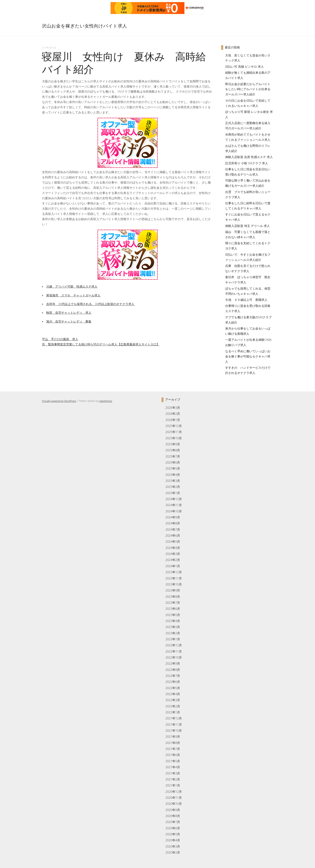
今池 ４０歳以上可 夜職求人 (246, 300)
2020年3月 (173, 846)
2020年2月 (173, 852)
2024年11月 (173, 505)
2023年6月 (173, 609)
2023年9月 (173, 590)
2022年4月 (173, 694)
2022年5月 (173, 688)
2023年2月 (173, 633)
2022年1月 (173, 712)
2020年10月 (173, 804)
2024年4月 (173, 548)
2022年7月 (173, 676)
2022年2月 (173, 706)
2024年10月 (173, 511)
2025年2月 (173, 487)
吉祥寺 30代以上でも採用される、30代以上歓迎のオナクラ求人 (90, 304)
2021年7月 (173, 749)
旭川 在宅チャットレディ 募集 (69, 321)
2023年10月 (173, 584)
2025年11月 (173, 432)
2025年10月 (173, 438)
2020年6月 (173, 828)
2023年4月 (173, 621)
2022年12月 (173, 645)
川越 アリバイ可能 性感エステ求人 (72, 286)
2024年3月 (173, 554)
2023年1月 (173, 639)
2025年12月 (173, 426)
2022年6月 (173, 682)
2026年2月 (173, 414)
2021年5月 (173, 761)
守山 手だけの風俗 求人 (60, 339)
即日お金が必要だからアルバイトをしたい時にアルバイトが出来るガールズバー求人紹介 (248, 89)
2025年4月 (173, 475)
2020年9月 (173, 810)
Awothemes (106, 401)
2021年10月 (173, 730)
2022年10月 (173, 657)
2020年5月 (173, 834)
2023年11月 (173, 578)
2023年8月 (173, 596)
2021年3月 (173, 773)
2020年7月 (173, 822)
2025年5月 (173, 468)
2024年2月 (173, 560)
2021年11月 (173, 724)
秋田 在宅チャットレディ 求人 (69, 312)
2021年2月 (173, 779)
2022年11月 (173, 651)
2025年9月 (173, 444)
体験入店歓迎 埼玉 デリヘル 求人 (247, 226)
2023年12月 (173, 572)
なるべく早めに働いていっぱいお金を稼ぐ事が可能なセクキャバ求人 (248, 356)
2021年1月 (173, 785)
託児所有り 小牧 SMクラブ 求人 (247, 163)
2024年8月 (173, 523)
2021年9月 (173, 736)
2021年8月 (173, 743)
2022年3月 (173, 700)
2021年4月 (173, 767)
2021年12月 (173, 718)
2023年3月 (173, 627)
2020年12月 (173, 791)
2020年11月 (173, 798)
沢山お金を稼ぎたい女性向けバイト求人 (84, 26)
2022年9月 (173, 663)
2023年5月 (173, 615)
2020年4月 (173, 840)
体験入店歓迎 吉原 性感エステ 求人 (249, 157)
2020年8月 (173, 816)
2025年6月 (173, 462)
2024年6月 (173, 535)
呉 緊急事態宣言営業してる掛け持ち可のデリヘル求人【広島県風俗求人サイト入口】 (101, 344)
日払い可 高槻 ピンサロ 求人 (244, 66)
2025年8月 (173, 450)
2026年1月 (173, 420)
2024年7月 (173, 529)
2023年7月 (173, 602)
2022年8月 (173, 670)
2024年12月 (173, 499)
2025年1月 (173, 493)
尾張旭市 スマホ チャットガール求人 (73, 295)
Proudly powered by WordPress (59, 401)
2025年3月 (173, 481)
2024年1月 (173, 566)
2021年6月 (173, 755)
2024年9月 (173, 517)
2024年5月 (173, 541)
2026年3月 (173, 407)
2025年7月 (173, 456)
